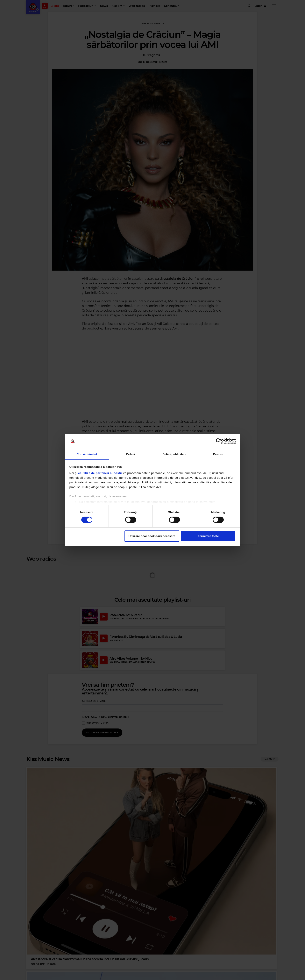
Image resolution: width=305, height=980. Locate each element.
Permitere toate (208, 536)
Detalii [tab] (131, 454)
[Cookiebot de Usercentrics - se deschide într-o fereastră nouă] (219, 441)
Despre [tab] (218, 454)
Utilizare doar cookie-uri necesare (152, 536)
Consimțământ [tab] (87, 454)
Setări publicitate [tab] (174, 454)
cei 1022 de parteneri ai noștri (100, 473)
